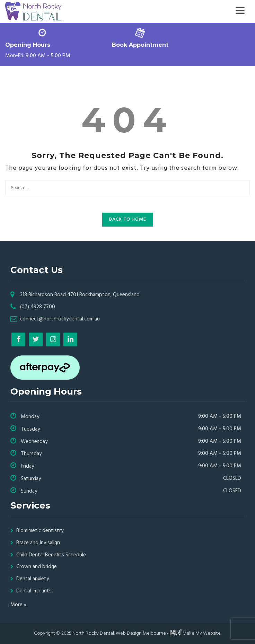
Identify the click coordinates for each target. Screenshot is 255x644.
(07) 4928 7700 (38, 307)
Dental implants (34, 591)
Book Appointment (140, 45)
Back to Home (128, 219)
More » (18, 605)
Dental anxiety (33, 579)
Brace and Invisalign (38, 543)
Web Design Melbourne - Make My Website (168, 633)
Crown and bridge (37, 567)
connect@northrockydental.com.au (60, 319)
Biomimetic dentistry (40, 531)
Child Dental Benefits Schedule (51, 555)
